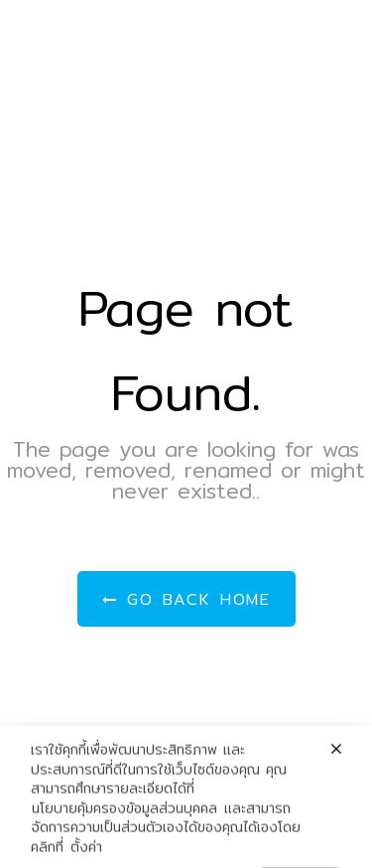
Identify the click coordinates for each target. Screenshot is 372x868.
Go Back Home (186, 599)
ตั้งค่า (86, 857)
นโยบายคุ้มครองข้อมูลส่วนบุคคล (124, 818)
